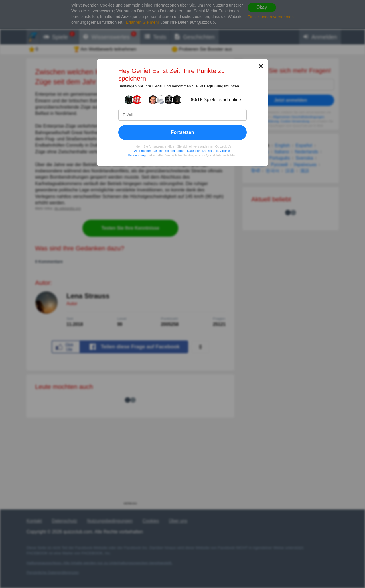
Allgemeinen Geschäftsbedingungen (160, 151)
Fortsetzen (183, 132)
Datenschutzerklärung (203, 151)
